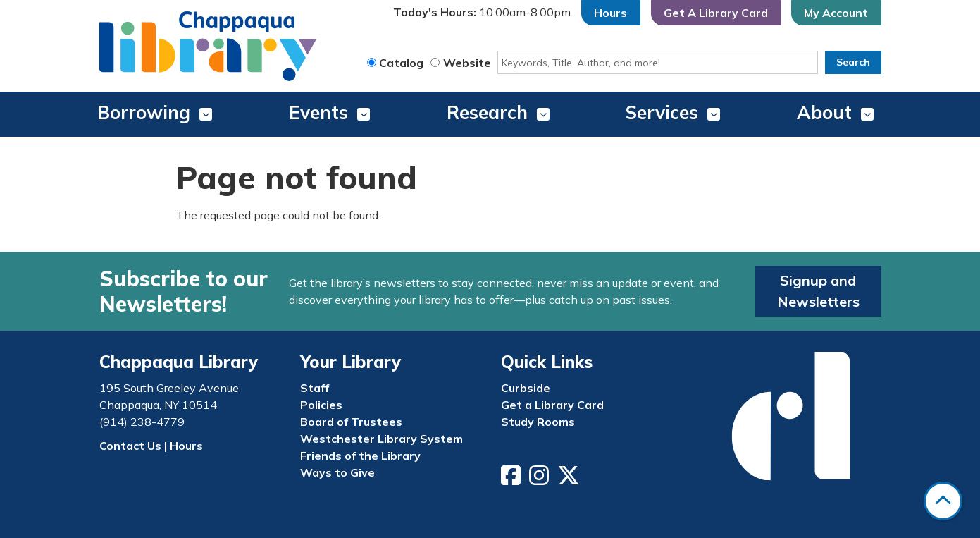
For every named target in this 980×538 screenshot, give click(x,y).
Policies (321, 405)
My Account (836, 13)
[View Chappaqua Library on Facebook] (512, 479)
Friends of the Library (360, 456)
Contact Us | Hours (151, 446)
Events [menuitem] (318, 112)
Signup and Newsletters (818, 291)
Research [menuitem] (487, 112)
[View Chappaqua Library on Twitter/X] (570, 479)
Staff (315, 388)
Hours (610, 13)
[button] (482, 13)
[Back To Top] (943, 501)
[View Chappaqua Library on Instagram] (540, 479)
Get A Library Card (716, 13)
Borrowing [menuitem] (144, 112)
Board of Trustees (351, 422)
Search (853, 62)
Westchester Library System (382, 439)
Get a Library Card (552, 405)
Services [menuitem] (662, 112)
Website (467, 63)
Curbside (526, 388)
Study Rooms (538, 422)
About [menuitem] (824, 112)
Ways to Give (337, 472)
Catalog (401, 63)
